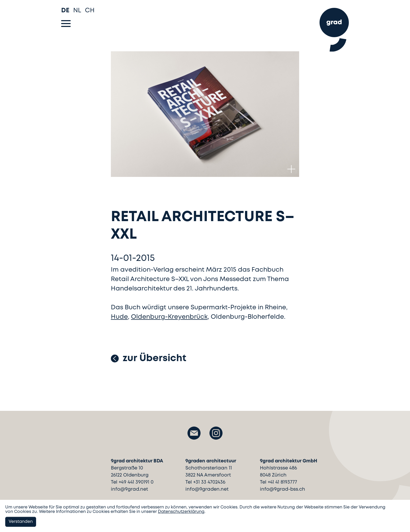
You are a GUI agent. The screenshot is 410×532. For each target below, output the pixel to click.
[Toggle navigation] (66, 24)
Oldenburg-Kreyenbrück (169, 317)
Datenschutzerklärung (181, 512)
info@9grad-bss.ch (283, 489)
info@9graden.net (207, 489)
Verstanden (21, 522)
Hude (119, 317)
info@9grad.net (129, 489)
